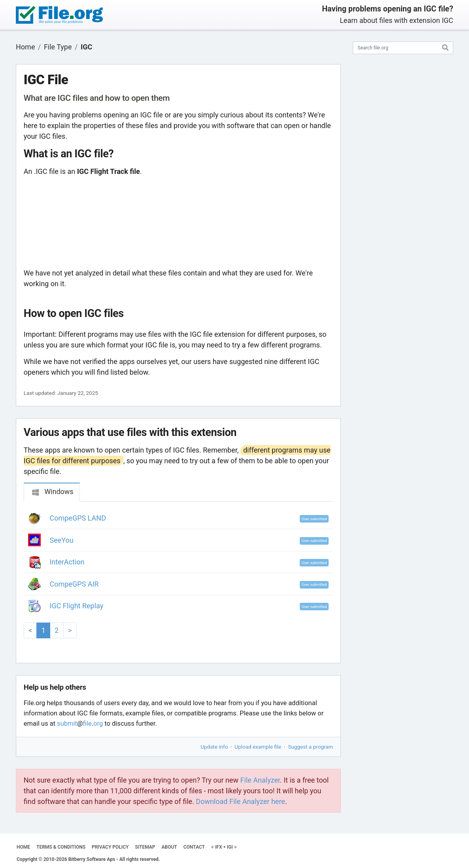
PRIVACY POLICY (110, 847)
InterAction (67, 562)
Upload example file (258, 747)
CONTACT (194, 847)
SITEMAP (145, 847)
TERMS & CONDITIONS (61, 847)
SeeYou (62, 540)
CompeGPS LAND (78, 518)
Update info (214, 747)
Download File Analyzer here (240, 801)
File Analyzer (260, 780)
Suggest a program (310, 747)
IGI (230, 847)
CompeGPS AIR (74, 584)
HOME (23, 847)
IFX (219, 847)
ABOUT (169, 847)
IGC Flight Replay (77, 606)
